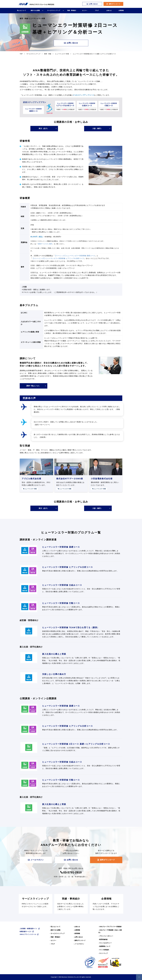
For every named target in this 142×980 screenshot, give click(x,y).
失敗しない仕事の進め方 (54, 674)
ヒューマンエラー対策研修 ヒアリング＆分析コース (68, 567)
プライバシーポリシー (106, 936)
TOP (21, 54)
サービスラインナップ (35, 904)
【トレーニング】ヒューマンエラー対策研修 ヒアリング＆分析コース (58, 258)
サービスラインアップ (54, 10)
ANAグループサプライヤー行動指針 (110, 927)
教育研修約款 (103, 939)
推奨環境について (105, 946)
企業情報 (121, 10)
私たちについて (22, 10)
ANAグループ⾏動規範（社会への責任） (110, 931)
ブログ (97, 10)
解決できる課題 (35, 10)
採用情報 (77, 933)
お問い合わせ (93, 4)
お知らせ (109, 10)
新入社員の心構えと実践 (54, 654)
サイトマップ (103, 953)
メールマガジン (37, 860)
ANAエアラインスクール (28, 934)
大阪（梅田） (97, 128)
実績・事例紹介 (72, 10)
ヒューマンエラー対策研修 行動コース (61, 603)
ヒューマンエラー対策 (62, 54)
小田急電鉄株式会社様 (102, 479)
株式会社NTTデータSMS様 (70, 479)
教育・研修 (48, 54)
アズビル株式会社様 (31, 479)
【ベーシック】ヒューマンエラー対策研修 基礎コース (75, 256)
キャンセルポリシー (106, 943)
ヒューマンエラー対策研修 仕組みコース (62, 585)
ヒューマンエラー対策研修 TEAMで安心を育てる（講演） (71, 627)
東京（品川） (44, 128)
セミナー (85, 10)
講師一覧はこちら (33, 386)
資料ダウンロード (115, 4)
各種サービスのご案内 (45, 244)
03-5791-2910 (72, 872)
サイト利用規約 (104, 950)
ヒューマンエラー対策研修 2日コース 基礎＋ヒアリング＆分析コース (76, 744)
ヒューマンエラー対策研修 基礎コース (61, 547)
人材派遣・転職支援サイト (28, 929)
